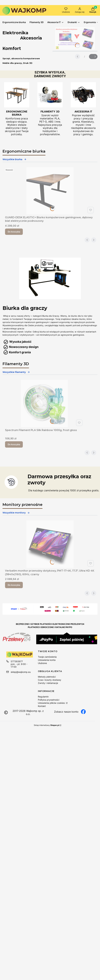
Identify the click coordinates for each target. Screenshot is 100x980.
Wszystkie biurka (14, 159)
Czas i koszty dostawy (50, 680)
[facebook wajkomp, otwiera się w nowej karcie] (70, 712)
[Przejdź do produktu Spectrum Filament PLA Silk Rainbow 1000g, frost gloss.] (44, 404)
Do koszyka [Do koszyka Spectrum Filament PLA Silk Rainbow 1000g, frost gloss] (14, 444)
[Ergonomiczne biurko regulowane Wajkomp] (17, 109)
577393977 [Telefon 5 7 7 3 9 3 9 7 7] (17, 661)
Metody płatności (47, 677)
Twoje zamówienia (47, 657)
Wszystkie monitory (16, 513)
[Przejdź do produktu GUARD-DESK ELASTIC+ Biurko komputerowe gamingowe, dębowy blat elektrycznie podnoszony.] (50, 191)
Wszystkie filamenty (16, 372)
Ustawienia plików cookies (52, 703)
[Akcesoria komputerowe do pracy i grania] (83, 109)
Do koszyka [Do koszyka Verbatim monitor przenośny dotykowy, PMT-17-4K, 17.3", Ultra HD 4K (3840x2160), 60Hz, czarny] (14, 585)
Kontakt (42, 706)
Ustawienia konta (47, 660)
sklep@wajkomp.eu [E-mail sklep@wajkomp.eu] (21, 672)
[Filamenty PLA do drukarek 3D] (50, 109)
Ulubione (42, 663)
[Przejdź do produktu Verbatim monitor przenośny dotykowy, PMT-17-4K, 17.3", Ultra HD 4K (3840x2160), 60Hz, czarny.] (50, 544)
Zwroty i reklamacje (48, 683)
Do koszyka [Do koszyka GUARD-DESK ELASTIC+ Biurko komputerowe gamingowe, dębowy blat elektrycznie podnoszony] (14, 232)
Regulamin (43, 697)
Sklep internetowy (46, 725)
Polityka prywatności (49, 700)
